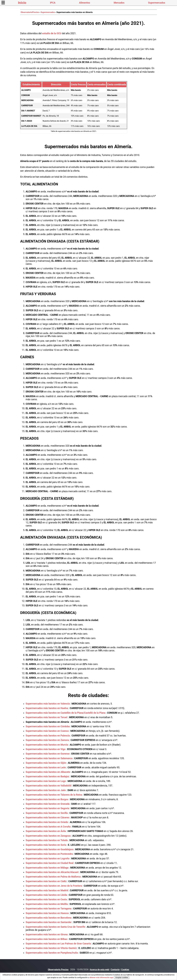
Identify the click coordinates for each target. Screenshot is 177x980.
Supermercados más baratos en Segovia (47, 808)
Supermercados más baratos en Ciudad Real (50, 863)
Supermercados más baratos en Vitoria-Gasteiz (51, 948)
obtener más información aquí (101, 977)
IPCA (53, 3)
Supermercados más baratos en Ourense (48, 754)
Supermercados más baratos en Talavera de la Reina (54, 795)
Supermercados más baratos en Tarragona (49, 909)
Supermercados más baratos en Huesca (47, 913)
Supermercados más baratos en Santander (49, 922)
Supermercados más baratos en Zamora (47, 740)
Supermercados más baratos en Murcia (47, 745)
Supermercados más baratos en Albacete (48, 772)
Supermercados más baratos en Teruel (47, 717)
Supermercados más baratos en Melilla (47, 904)
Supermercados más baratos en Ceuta (46, 899)
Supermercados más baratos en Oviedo (47, 822)
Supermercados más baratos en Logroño (48, 859)
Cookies (125, 970)
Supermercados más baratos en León (46, 767)
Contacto (115, 970)
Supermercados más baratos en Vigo (46, 749)
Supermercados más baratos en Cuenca (47, 731)
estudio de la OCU (52, 33)
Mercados (119, 3)
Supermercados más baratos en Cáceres (48, 818)
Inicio (22, 3)
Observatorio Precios (58, 970)
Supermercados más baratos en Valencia (48, 704)
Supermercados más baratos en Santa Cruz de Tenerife (55, 927)
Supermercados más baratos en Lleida (46, 895)
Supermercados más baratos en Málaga (47, 868)
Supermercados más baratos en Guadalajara (50, 849)
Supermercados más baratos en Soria (46, 845)
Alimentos (85, 3)
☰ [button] (3, 3)
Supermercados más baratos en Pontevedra (49, 854)
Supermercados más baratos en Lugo (46, 781)
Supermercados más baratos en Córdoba (48, 726)
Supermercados (157, 3)
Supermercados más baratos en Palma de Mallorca (53, 877)
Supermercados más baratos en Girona (47, 934)
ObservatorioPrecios (30, 12)
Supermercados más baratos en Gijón (46, 763)
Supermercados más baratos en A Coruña (48, 827)
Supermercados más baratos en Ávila (46, 831)
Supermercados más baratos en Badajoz (47, 776)
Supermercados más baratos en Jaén (46, 790)
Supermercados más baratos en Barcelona (49, 918)
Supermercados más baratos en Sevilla (47, 813)
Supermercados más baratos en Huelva (47, 708)
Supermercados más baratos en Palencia (48, 736)
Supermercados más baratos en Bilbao (47, 939)
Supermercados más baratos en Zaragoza (48, 836)
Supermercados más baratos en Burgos (47, 799)
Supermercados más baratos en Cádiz (46, 881)
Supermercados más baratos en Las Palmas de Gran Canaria (58, 944)
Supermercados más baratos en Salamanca (49, 758)
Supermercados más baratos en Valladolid (48, 786)
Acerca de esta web (100, 970)
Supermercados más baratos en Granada (48, 804)
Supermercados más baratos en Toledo (47, 840)
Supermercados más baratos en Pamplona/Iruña (52, 953)
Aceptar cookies (122, 977)
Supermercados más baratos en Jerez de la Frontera (54, 886)
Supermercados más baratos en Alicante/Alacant (52, 872)
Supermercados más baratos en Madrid (47, 890)
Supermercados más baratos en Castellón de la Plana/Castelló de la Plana (65, 713)
